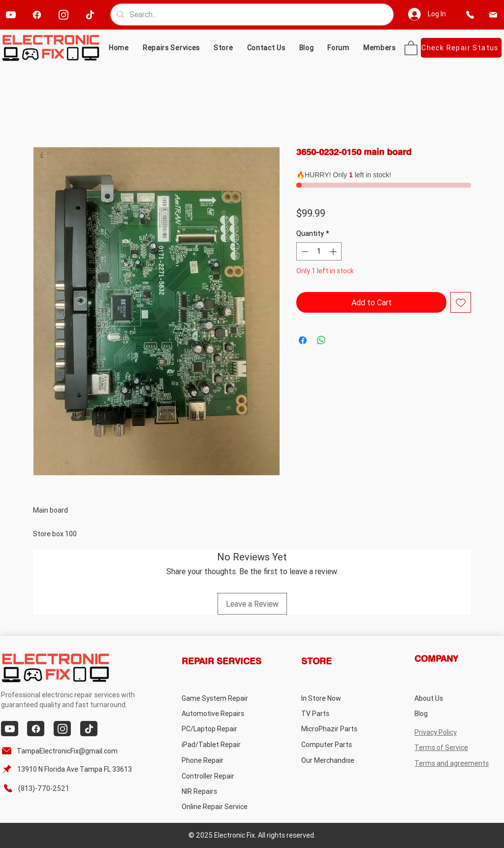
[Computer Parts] (340, 744)
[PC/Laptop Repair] (221, 729)
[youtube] (11, 15)
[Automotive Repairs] (221, 713)
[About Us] (454, 698)
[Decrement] (304, 251)
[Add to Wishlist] (461, 302)
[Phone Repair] (221, 760)
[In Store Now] (340, 698)
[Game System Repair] (226, 698)
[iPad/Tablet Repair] (221, 744)
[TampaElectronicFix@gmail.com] (61, 751)
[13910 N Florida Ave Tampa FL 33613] (68, 769)
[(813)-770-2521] (41, 788)
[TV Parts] (340, 713)
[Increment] (334, 251)
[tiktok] (90, 15)
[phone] (470, 15)
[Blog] (454, 713)
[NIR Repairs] (221, 791)
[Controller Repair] (221, 776)
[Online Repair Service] (224, 806)
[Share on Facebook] (303, 340)
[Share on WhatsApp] (321, 340)
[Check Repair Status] (461, 48)
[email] (493, 15)
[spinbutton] (319, 251)
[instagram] (63, 15)
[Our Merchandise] (340, 760)
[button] (223, 48)
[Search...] (251, 15)
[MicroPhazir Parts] (340, 729)
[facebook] (37, 15)
